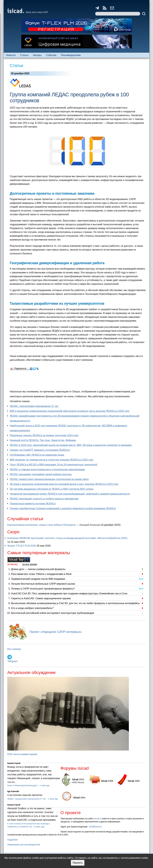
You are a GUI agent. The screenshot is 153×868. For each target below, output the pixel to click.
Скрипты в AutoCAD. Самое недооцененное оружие (41, 598)
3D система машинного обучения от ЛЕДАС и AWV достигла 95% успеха (52, 489)
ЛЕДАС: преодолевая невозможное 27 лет (34, 406)
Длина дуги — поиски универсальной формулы (38, 569)
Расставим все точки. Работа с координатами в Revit (41, 574)
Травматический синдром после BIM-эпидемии (38, 579)
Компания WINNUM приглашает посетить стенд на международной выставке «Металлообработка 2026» (68, 538)
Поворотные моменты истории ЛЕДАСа (33, 504)
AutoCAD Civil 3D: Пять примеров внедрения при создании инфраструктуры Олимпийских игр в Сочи (69, 594)
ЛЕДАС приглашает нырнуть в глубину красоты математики (44, 499)
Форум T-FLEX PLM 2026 (22, 546)
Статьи (24, 55)
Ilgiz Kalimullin (13, 791)
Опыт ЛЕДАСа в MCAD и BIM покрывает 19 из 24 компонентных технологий (53, 465)
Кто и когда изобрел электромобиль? (32, 608)
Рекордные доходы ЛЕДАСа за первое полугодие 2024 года (44, 435)
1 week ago (45, 785)
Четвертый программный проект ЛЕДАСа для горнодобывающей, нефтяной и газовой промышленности (70, 494)
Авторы (37, 55)
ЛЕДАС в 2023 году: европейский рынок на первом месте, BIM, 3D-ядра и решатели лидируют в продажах (71, 445)
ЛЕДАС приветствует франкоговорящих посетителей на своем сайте (49, 479)
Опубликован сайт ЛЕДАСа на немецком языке (37, 455)
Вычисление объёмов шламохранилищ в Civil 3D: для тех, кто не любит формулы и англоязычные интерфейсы (75, 603)
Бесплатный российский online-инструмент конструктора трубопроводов (53, 613)
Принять (78, 863)
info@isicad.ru (96, 827)
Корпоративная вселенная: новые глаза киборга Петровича (41, 525)
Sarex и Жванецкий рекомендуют (23, 785)
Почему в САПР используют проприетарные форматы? (43, 589)
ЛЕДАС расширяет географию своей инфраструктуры (41, 474)
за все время (30, 564)
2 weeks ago (39, 827)
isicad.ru (97, 819)
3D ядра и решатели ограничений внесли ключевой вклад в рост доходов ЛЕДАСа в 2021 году (64, 484)
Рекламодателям (71, 55)
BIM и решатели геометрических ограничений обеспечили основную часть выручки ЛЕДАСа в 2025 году (70, 411)
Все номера (14, 649)
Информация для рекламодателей (24, 845)
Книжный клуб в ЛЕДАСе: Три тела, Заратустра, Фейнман (43, 440)
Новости (11, 55)
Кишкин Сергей (14, 763)
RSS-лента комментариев (22, 754)
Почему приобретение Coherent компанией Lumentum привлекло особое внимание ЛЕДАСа (63, 508)
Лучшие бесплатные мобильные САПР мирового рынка (43, 584)
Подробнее (13, 840)
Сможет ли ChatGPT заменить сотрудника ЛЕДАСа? (40, 450)
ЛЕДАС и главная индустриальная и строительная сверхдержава (47, 469)
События (51, 55)
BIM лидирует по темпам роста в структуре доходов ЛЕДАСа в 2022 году (52, 460)
